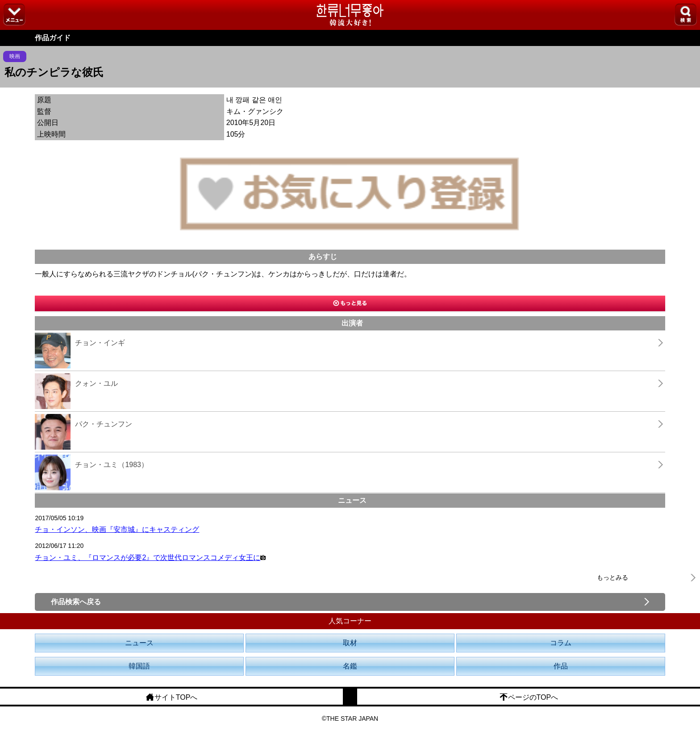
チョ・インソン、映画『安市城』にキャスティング (117, 529)
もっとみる (612, 577)
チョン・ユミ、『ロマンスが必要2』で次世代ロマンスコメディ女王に (150, 558)
